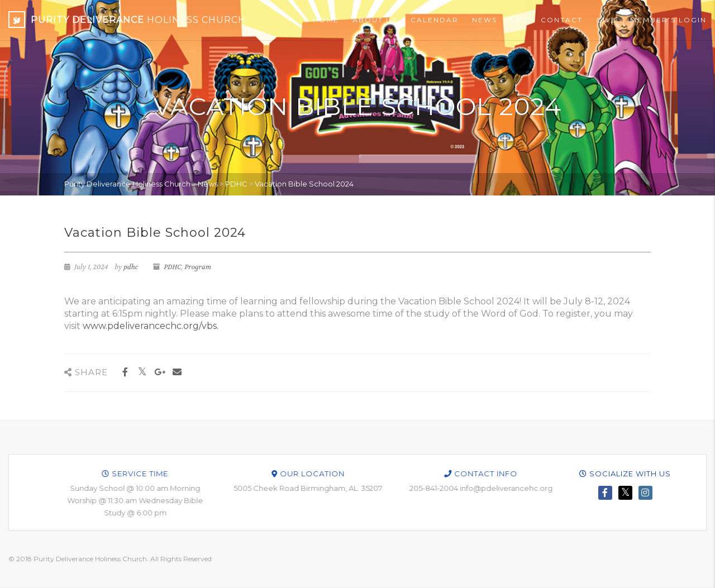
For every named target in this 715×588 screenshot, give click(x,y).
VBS (519, 20)
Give (606, 20)
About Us (375, 20)
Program (198, 267)
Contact (562, 20)
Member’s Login (668, 20)
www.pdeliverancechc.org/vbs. (151, 326)
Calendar (435, 20)
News (485, 20)
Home (326, 20)
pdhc (131, 267)
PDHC (172, 267)
